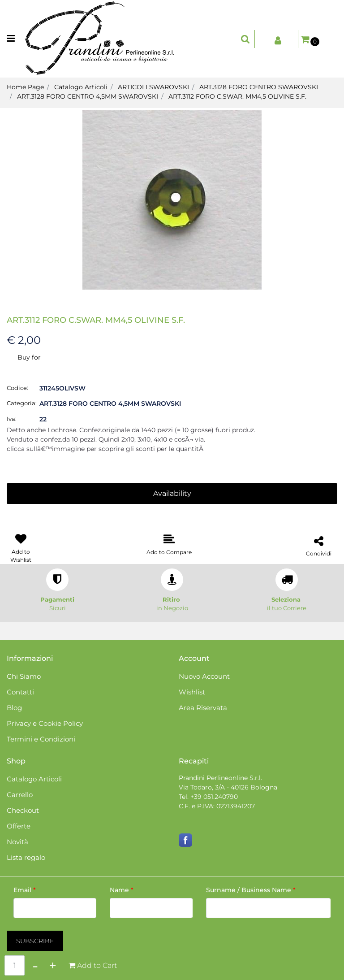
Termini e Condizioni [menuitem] (41, 739)
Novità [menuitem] (17, 842)
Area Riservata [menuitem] (203, 708)
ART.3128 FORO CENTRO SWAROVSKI (259, 87)
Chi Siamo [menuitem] (24, 676)
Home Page (25, 87)
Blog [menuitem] (14, 708)
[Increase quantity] (53, 965)
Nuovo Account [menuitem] (204, 676)
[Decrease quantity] (35, 965)
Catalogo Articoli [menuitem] (34, 779)
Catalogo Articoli (81, 87)
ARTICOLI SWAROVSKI (153, 87)
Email (25, 890)
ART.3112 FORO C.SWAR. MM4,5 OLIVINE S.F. (237, 96)
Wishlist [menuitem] (192, 692)
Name (122, 890)
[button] (172, 199)
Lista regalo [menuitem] (26, 857)
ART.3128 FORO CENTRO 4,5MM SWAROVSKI (88, 96)
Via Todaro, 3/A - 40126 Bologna (228, 787)
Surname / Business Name (251, 890)
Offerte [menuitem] (19, 826)
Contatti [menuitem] (20, 692)
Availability (172, 493)
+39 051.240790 (214, 797)
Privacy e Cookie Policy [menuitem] (45, 723)
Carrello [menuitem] (20, 795)
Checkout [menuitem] (23, 810)
